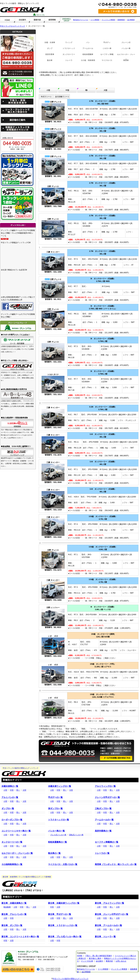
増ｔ (18, 790)
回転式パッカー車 (76, 835)
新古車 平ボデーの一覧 (60, 914)
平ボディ (107, 42)
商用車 (126, 60)
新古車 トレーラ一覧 (105, 937)
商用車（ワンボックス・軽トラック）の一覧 (116, 864)
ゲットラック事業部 (108, 20)
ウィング (69, 42)
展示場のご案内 (95, 958)
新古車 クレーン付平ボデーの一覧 (112, 914)
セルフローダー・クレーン (126, 57)
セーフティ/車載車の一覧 (107, 842)
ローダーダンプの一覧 (12, 820)
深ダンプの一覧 (55, 809)
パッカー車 (126, 48)
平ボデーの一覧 (55, 797)
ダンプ (50, 48)
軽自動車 (7, 907)
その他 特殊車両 (88, 60)
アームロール (88, 48)
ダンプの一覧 (8, 809)
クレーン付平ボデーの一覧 (107, 797)
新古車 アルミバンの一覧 (14, 914)
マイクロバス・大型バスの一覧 (63, 864)
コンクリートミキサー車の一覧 (16, 831)
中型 (67, 90)
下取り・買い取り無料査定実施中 (99, 956)
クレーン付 (126, 42)
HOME (80, 956)
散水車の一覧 (54, 853)
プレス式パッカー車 (58, 835)
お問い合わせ (121, 961)
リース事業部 (95, 20)
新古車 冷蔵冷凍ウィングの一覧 (64, 903)
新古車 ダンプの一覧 (12, 925)
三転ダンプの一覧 (103, 809)
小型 (48, 90)
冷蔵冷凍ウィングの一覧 (60, 786)
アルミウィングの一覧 (105, 786)
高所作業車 (50, 54)
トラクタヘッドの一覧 (59, 820)
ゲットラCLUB (87, 961)
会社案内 (99, 961)
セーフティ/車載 (107, 54)
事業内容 (109, 961)
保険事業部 (121, 20)
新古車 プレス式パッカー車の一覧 (65, 937)
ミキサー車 (107, 48)
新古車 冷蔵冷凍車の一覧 (14, 903)
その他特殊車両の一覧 (12, 864)
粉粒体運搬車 (88, 54)
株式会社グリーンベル (81, 20)
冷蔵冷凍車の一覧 (10, 786)
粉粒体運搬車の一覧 (57, 842)
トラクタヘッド (69, 48)
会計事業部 (131, 20)
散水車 (50, 60)
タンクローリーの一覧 (12, 842)
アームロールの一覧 (104, 820)
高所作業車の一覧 (103, 831)
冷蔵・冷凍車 (50, 42)
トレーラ (69, 60)
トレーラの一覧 (102, 853)
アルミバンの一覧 (10, 797)
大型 (105, 90)
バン (88, 42)
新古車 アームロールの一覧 (108, 925)
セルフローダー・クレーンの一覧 (17, 853)
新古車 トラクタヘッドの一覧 (63, 925)
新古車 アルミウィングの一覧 (109, 903)
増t (86, 90)
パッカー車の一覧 (56, 831)
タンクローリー (69, 54)
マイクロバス (107, 60)
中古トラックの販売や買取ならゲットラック (71, 979)
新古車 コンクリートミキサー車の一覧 (20, 937)
